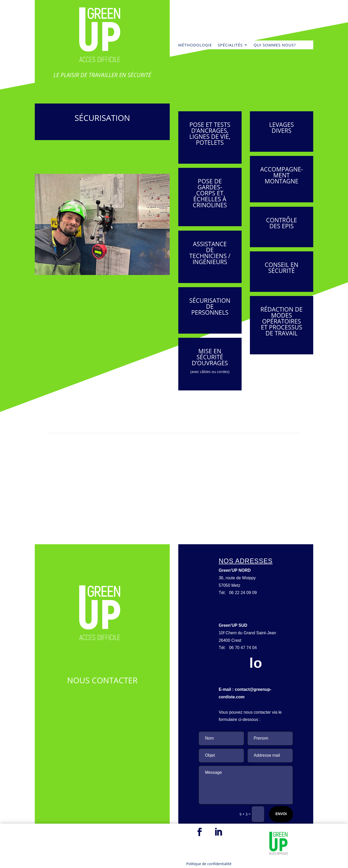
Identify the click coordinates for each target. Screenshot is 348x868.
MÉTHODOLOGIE (195, 45)
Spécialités (230, 45)
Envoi (281, 814)
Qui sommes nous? (275, 45)
